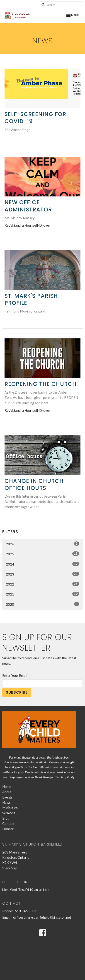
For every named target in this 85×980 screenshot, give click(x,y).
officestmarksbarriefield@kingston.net (42, 917)
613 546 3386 (26, 911)
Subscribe (17, 692)
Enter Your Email (15, 675)
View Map (10, 868)
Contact (8, 824)
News (6, 802)
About (7, 792)
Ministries (10, 808)
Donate (8, 829)
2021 (42, 594)
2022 (42, 584)
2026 (42, 544)
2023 (42, 574)
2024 (42, 564)
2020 (42, 604)
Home (7, 786)
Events (7, 797)
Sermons (9, 813)
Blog (6, 818)
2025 (42, 554)
